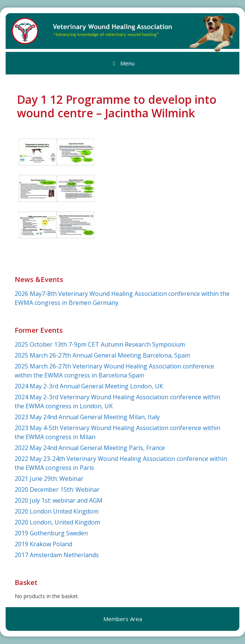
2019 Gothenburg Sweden (51, 533)
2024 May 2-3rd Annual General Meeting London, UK (89, 386)
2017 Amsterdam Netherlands (57, 555)
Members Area (123, 619)
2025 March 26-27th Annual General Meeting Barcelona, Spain (102, 355)
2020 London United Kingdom (57, 511)
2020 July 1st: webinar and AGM (59, 500)
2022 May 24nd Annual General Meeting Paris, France (90, 448)
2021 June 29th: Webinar (49, 479)
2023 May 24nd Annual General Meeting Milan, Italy (87, 417)
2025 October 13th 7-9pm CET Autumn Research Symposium (100, 344)
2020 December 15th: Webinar (57, 489)
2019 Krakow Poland (43, 544)
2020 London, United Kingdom (57, 522)
